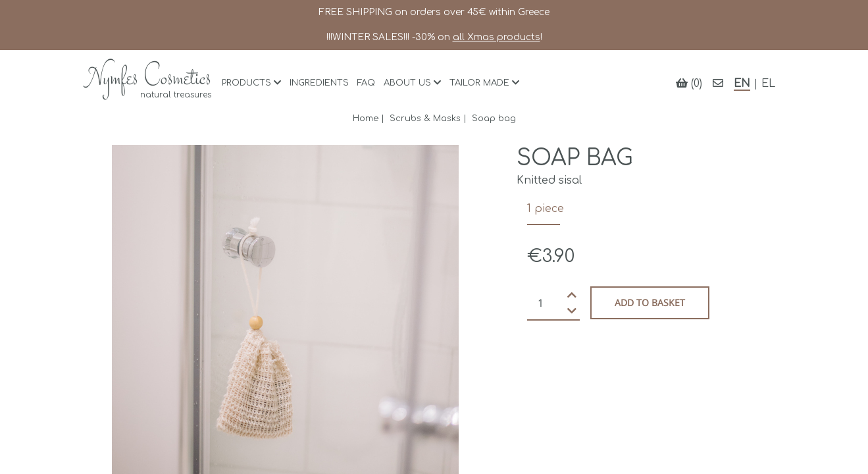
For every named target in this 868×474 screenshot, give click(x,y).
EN (742, 84)
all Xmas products (497, 37)
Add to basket (650, 303)
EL (768, 84)
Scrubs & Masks (425, 118)
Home (366, 118)
